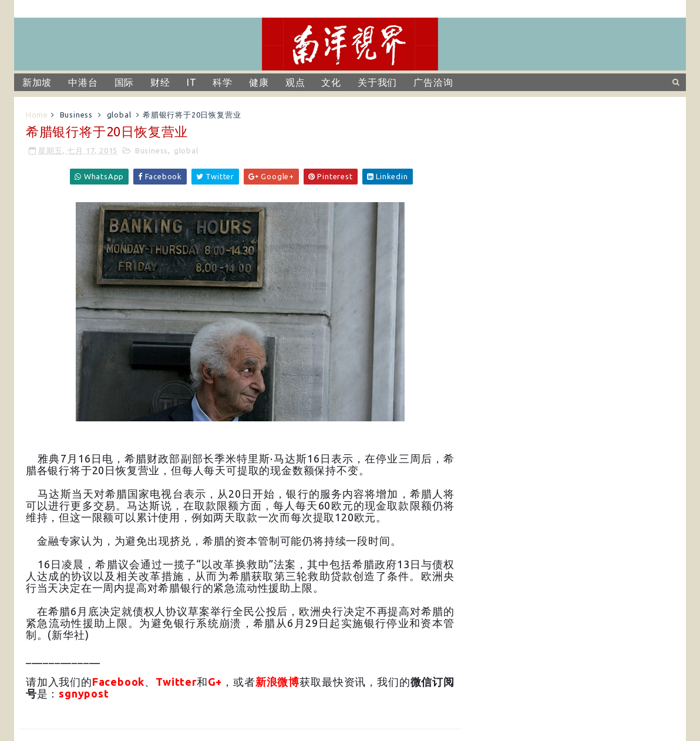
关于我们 (377, 82)
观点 (295, 82)
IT (192, 82)
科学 (223, 82)
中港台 (83, 82)
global (119, 115)
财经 (160, 82)
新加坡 (37, 82)
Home (37, 115)
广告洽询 (433, 82)
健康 (259, 82)
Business (76, 115)
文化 (331, 82)
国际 (124, 82)
